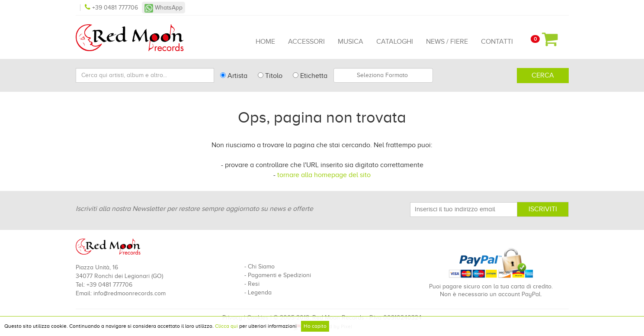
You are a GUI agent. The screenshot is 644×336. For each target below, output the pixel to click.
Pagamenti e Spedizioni (279, 275)
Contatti (497, 42)
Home (265, 42)
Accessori (306, 42)
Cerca (543, 75)
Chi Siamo (261, 267)
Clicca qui (226, 326)
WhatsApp (163, 8)
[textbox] (383, 75)
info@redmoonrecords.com (130, 293)
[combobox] (383, 75)
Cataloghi (395, 42)
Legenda (260, 292)
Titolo (270, 76)
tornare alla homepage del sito (324, 175)
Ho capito (315, 326)
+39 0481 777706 (112, 8)
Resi (254, 284)
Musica (351, 42)
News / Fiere (447, 42)
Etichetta (310, 76)
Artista (234, 76)
